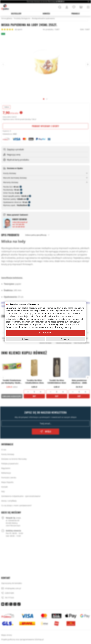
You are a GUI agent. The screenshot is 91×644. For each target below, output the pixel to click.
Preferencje (66, 339)
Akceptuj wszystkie (45, 333)
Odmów (25, 339)
